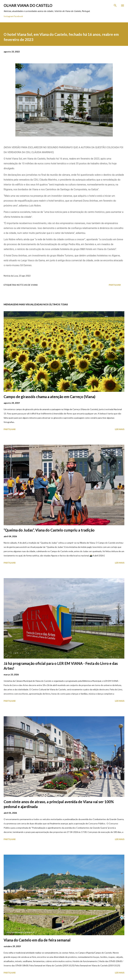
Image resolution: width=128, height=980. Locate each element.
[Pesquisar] (115, 5)
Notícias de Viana (27, 285)
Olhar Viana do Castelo (28, 5)
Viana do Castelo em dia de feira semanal (37, 940)
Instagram (9, 16)
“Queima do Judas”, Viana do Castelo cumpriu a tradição (49, 530)
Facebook (18, 16)
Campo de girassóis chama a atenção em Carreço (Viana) (49, 397)
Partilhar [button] (115, 285)
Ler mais (120, 429)
